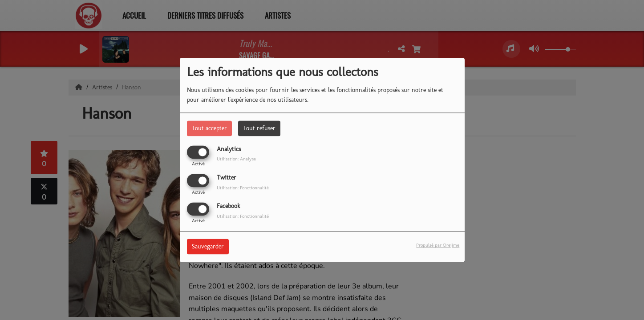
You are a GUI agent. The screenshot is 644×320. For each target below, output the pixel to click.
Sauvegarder (208, 247)
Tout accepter (209, 128)
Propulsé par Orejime (438, 245)
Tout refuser (259, 128)
